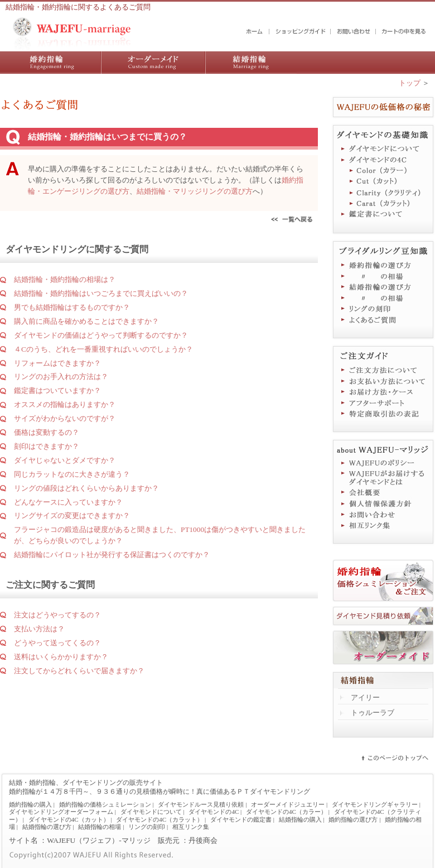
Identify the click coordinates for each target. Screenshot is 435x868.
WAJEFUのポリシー (383, 463)
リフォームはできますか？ (57, 363)
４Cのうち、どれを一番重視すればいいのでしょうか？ (103, 349)
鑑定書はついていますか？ (57, 390)
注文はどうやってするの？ (57, 615)
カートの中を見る (404, 32)
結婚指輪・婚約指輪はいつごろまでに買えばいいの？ (101, 293)
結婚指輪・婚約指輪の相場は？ (65, 279)
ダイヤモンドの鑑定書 (241, 819)
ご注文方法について (383, 370)
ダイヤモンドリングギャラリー (375, 804)
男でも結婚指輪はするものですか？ (72, 307)
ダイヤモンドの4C (383, 160)
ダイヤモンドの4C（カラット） (383, 204)
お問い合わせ (354, 32)
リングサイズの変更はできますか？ (72, 515)
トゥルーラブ (373, 713)
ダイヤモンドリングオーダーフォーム (61, 812)
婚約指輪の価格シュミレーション (105, 804)
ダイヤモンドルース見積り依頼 (201, 804)
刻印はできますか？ (47, 446)
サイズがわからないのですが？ (65, 418)
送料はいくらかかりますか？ (61, 657)
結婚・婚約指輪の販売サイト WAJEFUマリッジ (72, 34)
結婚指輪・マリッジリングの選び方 (195, 191)
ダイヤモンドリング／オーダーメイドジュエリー (153, 63)
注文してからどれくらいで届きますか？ (79, 671)
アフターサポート (383, 403)
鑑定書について (383, 215)
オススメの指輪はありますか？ (65, 404)
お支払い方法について (383, 381)
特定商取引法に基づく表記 (383, 414)
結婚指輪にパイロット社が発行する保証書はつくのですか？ (112, 555)
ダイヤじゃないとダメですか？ (65, 460)
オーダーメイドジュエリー (383, 648)
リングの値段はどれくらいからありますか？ (86, 488)
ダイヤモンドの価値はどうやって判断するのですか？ (101, 335)
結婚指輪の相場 (383, 298)
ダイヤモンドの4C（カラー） (383, 171)
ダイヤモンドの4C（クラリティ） (383, 193)
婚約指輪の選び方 (383, 265)
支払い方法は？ (39, 629)
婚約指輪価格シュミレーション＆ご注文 (383, 581)
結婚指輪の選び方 (383, 287)
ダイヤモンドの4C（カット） (383, 182)
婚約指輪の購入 (50, 63)
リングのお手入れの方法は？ (61, 377)
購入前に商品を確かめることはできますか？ (86, 321)
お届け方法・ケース (383, 392)
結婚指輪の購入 (251, 63)
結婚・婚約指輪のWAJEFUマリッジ (255, 32)
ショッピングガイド (301, 32)
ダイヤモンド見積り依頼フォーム (383, 616)
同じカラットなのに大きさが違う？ (72, 474)
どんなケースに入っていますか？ (68, 502)
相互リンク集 (383, 526)
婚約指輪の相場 (383, 276)
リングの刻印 (383, 309)
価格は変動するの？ (47, 432)
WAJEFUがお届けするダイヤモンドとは (383, 478)
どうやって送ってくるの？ (57, 643)
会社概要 (383, 492)
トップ (410, 83)
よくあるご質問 (383, 320)
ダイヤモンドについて (383, 148)
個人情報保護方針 (383, 503)
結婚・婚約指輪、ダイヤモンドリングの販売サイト (86, 783)
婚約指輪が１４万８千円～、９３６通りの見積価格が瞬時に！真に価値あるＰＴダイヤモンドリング (159, 792)
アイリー (365, 697)
